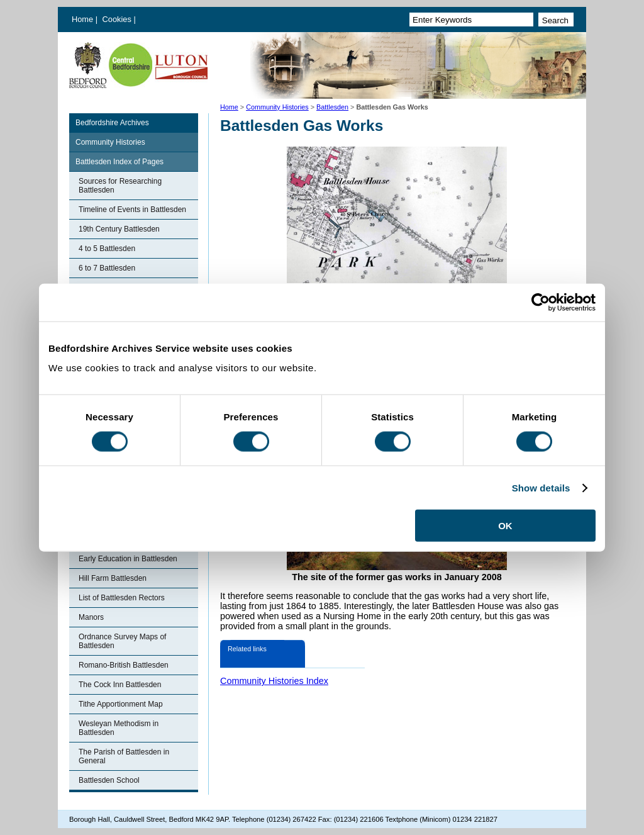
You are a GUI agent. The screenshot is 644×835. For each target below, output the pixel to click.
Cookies (118, 19)
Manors (91, 617)
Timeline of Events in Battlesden (132, 210)
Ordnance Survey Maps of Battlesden (122, 641)
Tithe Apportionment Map (121, 704)
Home (82, 19)
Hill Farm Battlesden (113, 578)
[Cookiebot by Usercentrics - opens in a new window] (541, 302)
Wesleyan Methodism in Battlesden (119, 728)
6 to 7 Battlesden (107, 268)
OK (505, 526)
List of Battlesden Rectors (122, 598)
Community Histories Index (274, 681)
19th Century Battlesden (119, 229)
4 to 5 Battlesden (107, 249)
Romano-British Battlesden (124, 665)
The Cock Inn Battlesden (120, 685)
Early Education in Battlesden (128, 559)
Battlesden (332, 107)
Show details (541, 487)
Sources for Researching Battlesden (120, 186)
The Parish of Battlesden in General (124, 756)
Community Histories (277, 107)
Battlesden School (109, 780)
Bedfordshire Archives (112, 123)
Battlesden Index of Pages (119, 162)
